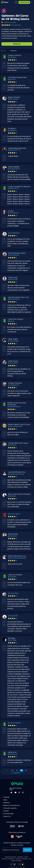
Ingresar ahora (24, 2)
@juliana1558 (13, 279)
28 (21, 770)
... (8, 51)
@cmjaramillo (13, 616)
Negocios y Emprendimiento (12, 805)
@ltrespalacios (13, 188)
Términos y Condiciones (8, 859)
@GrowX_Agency (14, 514)
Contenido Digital (9, 814)
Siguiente (17, 773)
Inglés (5, 800)
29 (26, 770)
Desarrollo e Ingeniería (10, 808)
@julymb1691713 (14, 150)
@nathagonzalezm (14, 407)
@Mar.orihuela (13, 99)
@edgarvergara (13, 341)
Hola (30, 859)
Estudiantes (25, 859)
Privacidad (18, 859)
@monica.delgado (14, 723)
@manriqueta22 (14, 255)
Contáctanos (20, 857)
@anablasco (12, 130)
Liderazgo (7, 797)
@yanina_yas (13, 754)
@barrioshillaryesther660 (17, 558)
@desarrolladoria (14, 299)
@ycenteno (12, 57)
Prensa (26, 857)
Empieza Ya (17, 44)
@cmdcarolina (13, 593)
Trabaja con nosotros (17, 861)
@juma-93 (12, 79)
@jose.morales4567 (15, 426)
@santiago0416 (14, 385)
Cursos (3, 51)
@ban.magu (12, 640)
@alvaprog (12, 496)
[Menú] (31, 2)
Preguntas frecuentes (10, 857)
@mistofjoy (12, 445)
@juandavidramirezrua (16, 474)
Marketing (7, 803)
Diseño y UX (7, 816)
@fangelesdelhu (14, 169)
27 (17, 770)
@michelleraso (13, 213)
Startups (6, 811)
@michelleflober (14, 233)
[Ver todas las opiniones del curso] (12, 25)
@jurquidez (12, 577)
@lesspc (11, 321)
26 (13, 770)
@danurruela (13, 536)
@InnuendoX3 (13, 363)
